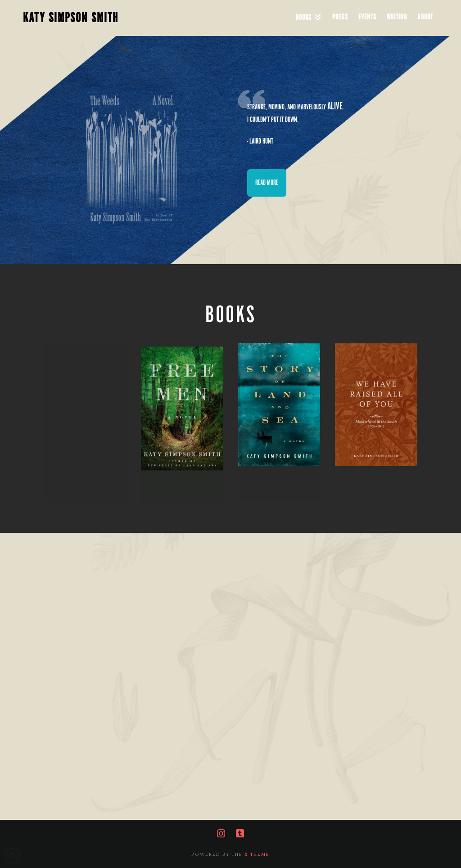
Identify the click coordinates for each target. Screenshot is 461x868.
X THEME (257, 855)
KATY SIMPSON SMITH (71, 18)
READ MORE (267, 183)
